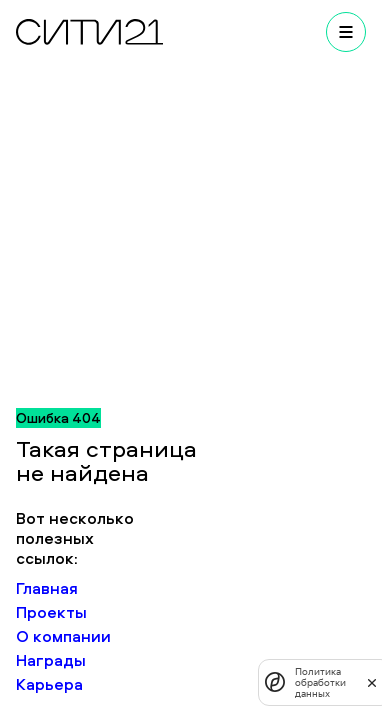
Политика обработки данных (320, 682)
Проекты (51, 612)
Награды (51, 660)
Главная (47, 588)
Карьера (49, 684)
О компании (63, 636)
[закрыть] (372, 682)
